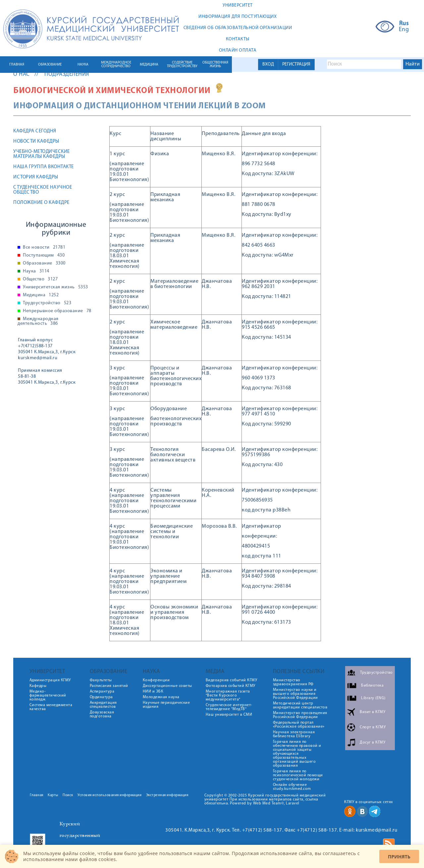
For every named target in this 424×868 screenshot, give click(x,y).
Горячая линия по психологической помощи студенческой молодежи (298, 775)
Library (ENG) (373, 698)
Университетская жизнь (55, 287)
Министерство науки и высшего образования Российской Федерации (295, 694)
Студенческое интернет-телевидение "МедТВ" (229, 707)
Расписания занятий (109, 686)
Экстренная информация (167, 795)
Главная (37, 795)
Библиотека (372, 686)
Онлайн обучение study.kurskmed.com (292, 787)
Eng (404, 30)
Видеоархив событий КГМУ (232, 680)
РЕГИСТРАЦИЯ (296, 64)
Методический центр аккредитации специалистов (300, 705)
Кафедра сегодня (35, 131)
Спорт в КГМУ (373, 727)
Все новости (44, 248)
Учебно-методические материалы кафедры (42, 154)
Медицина (41, 295)
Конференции (156, 680)
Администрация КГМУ (50, 680)
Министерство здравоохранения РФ (293, 682)
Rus (404, 24)
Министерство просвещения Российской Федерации (300, 715)
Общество (40, 279)
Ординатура (101, 697)
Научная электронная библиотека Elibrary (294, 734)
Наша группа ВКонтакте (44, 167)
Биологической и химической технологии (112, 91)
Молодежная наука (161, 697)
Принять (399, 857)
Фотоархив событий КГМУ (231, 686)
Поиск (68, 795)
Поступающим (44, 256)
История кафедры (36, 177)
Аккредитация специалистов (103, 705)
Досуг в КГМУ (372, 743)
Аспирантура (102, 692)
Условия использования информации (109, 795)
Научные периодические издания (166, 705)
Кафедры (38, 686)
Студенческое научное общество (43, 190)
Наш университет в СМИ (229, 715)
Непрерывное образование (57, 311)
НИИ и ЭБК (153, 692)
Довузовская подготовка (102, 714)
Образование (44, 264)
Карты (53, 795)
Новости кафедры (36, 142)
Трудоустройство (47, 303)
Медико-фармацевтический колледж (48, 696)
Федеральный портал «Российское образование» (299, 725)
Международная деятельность (38, 321)
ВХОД (268, 64)
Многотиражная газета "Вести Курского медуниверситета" (228, 696)
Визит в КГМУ (372, 712)
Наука (36, 271)
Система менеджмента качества (51, 707)
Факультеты (101, 680)
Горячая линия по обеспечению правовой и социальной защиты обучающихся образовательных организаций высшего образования (297, 754)
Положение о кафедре (41, 203)
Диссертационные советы (167, 686)
